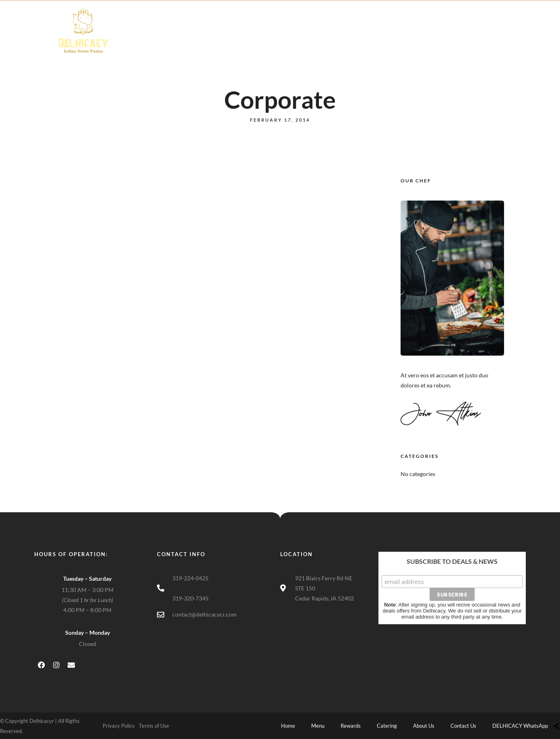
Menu (236, 39)
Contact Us (403, 39)
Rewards (273, 39)
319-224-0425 (190, 578)
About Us (357, 39)
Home (202, 39)
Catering (315, 39)
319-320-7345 (190, 598)
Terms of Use (154, 726)
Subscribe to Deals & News (452, 561)
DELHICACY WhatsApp (468, 39)
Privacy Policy (119, 726)
